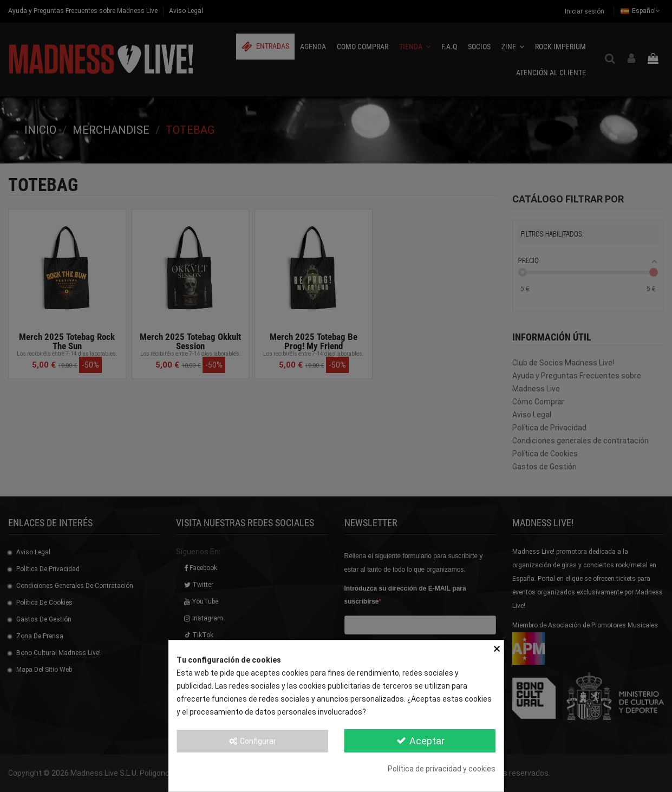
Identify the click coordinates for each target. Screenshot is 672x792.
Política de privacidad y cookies (442, 769)
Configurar (252, 741)
